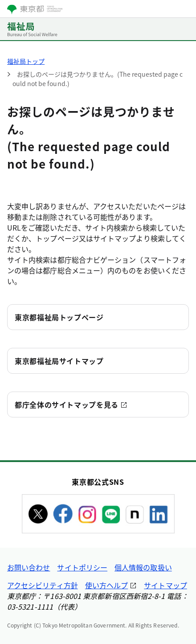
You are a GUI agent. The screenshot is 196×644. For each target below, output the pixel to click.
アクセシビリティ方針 (43, 585)
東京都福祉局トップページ (59, 317)
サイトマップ (165, 585)
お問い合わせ (29, 567)
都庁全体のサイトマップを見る (67, 405)
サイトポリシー (82, 567)
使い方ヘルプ (106, 585)
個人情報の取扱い (143, 567)
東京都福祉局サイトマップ (59, 361)
